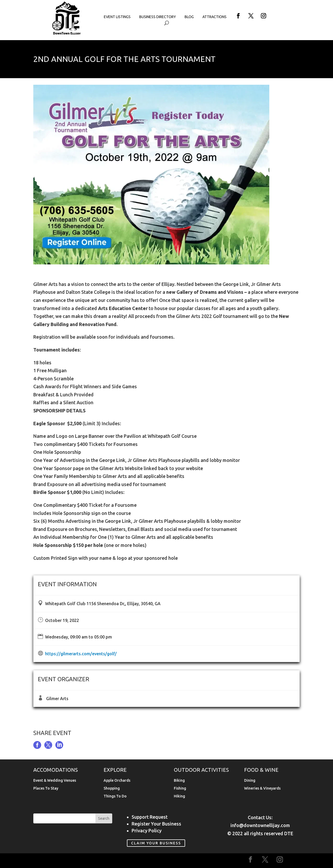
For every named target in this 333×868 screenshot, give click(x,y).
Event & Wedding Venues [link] (55, 781)
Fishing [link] (180, 788)
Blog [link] (189, 17)
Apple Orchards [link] (117, 781)
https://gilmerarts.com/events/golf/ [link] (81, 654)
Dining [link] (250, 781)
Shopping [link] (112, 788)
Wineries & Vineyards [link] (262, 788)
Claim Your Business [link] (156, 843)
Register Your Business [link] (156, 824)
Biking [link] (179, 781)
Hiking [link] (179, 796)
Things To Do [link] (115, 796)
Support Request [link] (150, 817)
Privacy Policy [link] (147, 830)
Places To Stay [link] (46, 788)
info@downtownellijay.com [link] (260, 825)
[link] (67, 34)
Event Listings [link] (117, 17)
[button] (238, 16)
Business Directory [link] (158, 17)
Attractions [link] (214, 17)
